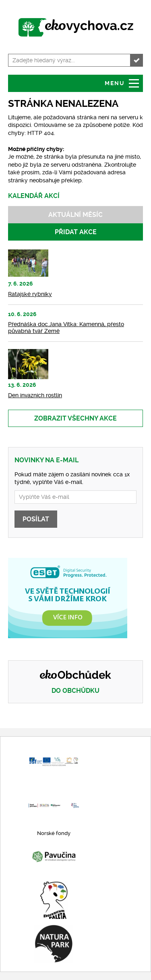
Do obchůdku (75, 691)
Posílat (36, 519)
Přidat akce (76, 232)
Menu (115, 83)
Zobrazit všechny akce (75, 418)
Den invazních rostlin (35, 395)
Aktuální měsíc (75, 215)
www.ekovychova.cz (75, 28)
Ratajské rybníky (30, 294)
